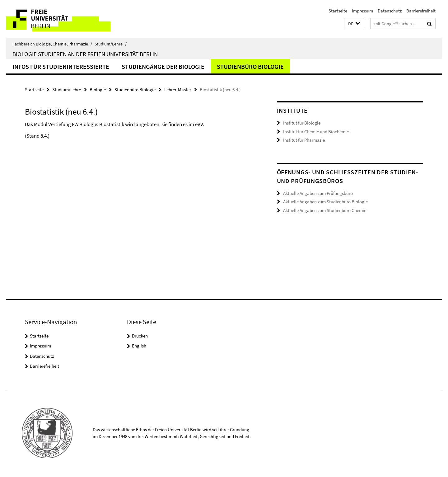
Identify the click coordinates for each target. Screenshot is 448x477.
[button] (354, 24)
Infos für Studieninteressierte (61, 66)
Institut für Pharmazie (304, 140)
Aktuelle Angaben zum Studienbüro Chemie (325, 210)
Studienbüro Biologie (250, 66)
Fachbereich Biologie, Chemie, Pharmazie (52, 44)
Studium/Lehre (111, 44)
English (139, 346)
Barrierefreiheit (421, 11)
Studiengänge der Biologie (163, 66)
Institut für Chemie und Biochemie (316, 132)
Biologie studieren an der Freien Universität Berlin (85, 54)
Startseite (338, 11)
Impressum (362, 11)
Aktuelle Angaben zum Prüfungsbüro (318, 193)
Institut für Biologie (302, 123)
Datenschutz (390, 11)
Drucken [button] (140, 336)
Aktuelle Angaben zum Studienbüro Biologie (325, 202)
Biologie (98, 90)
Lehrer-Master (178, 90)
